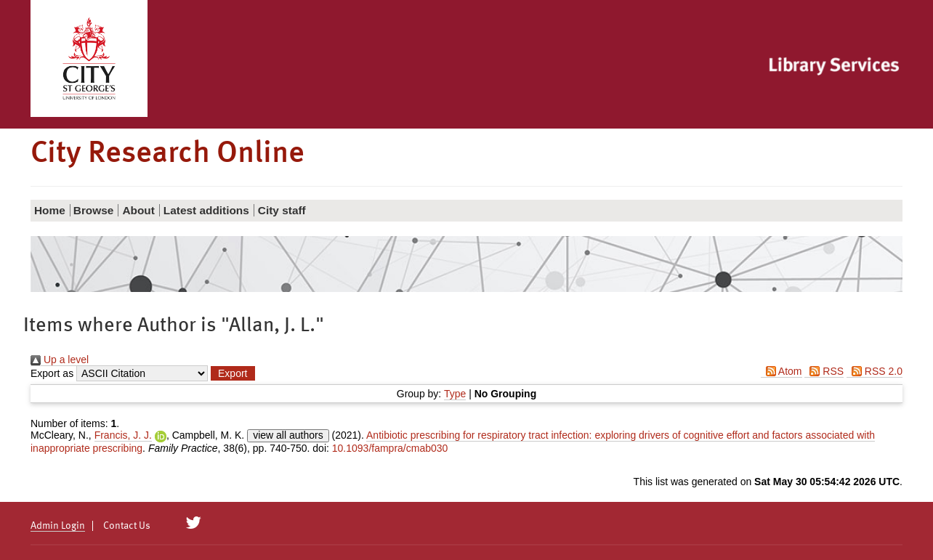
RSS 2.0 (875, 371)
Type (455, 394)
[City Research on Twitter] (194, 523)
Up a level (60, 360)
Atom (781, 371)
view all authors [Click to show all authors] (288, 435)
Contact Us (127, 526)
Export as (52, 373)
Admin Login (58, 526)
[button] (233, 373)
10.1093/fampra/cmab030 (390, 448)
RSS (824, 371)
